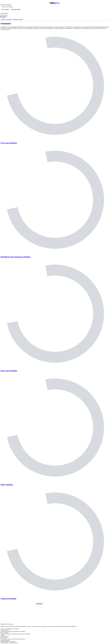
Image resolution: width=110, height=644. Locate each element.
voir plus (3, 30)
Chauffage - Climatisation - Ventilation (9, 19)
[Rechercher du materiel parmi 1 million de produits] (16, 7)
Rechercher (39, 604)
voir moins (7, 30)
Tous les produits (4, 14)
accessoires (69, 28)
